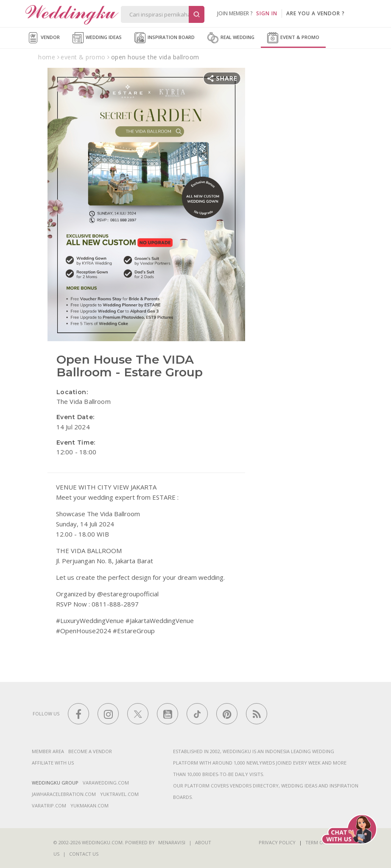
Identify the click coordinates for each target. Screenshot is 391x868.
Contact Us (84, 854)
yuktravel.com (119, 794)
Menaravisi (172, 842)
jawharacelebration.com (64, 794)
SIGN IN (267, 13)
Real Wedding (231, 38)
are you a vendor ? (316, 13)
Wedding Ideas (97, 38)
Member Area (48, 751)
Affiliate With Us (53, 763)
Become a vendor (90, 751)
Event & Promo (293, 38)
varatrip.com (49, 805)
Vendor (44, 38)
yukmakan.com (89, 805)
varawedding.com (106, 783)
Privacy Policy (277, 842)
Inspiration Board (165, 38)
